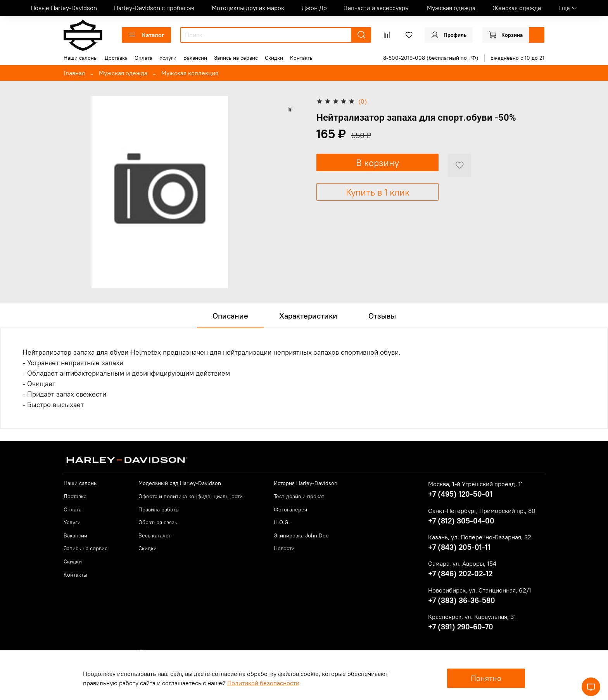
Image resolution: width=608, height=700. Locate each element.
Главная (74, 73)
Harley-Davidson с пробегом (154, 8)
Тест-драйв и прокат (299, 496)
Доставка (116, 58)
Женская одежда (517, 8)
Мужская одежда (451, 8)
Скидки (274, 58)
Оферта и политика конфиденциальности (191, 496)
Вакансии (195, 58)
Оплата (143, 58)
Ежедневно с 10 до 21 (517, 58)
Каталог (146, 35)
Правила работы (159, 509)
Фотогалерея (290, 509)
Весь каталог (155, 535)
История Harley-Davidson (306, 483)
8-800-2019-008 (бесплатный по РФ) (431, 58)
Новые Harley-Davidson (64, 8)
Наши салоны (81, 58)
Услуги (168, 58)
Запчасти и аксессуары (377, 8)
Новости (284, 548)
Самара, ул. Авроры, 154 (462, 563)
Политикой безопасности (263, 683)
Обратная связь (158, 522)
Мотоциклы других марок (248, 8)
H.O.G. (282, 522)
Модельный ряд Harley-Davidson (180, 483)
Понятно (486, 678)
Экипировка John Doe (301, 535)
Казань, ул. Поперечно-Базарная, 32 (480, 537)
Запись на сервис (236, 58)
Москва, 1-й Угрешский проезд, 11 (476, 484)
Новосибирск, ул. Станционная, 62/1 (480, 590)
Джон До (314, 8)
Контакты (302, 58)
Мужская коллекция (190, 73)
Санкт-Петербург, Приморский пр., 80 (482, 511)
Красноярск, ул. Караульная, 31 (472, 617)
